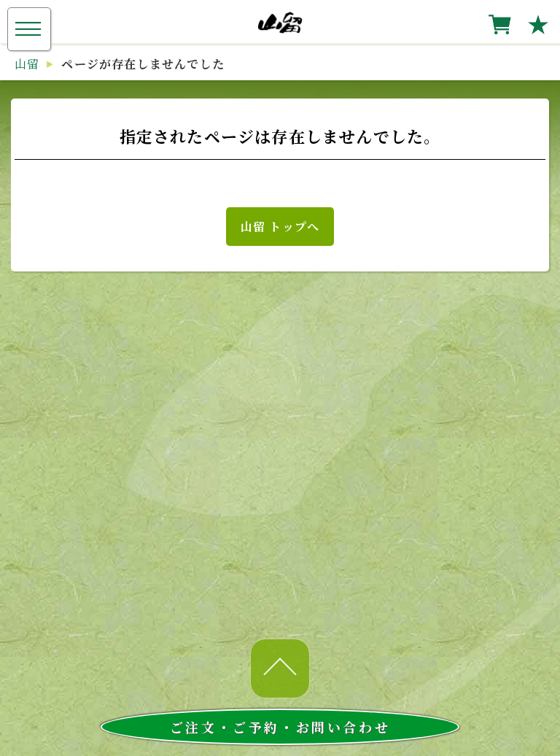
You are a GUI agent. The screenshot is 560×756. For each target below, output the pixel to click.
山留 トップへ (280, 227)
